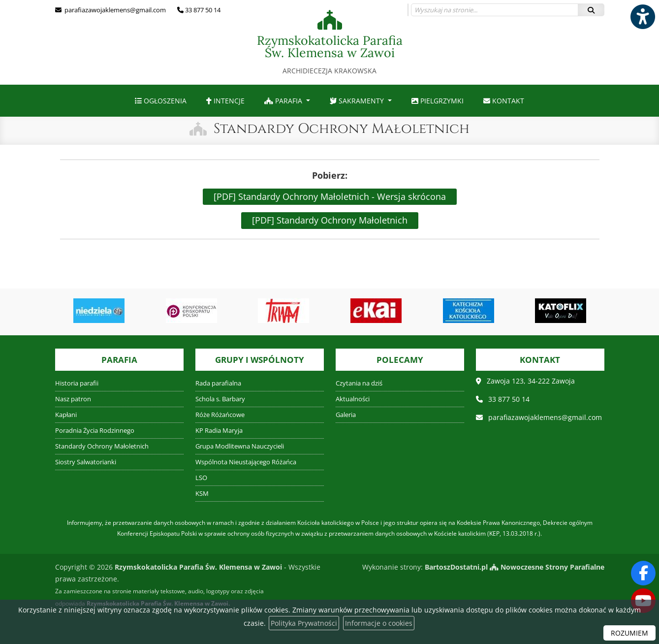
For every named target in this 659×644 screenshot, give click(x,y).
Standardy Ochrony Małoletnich (342, 129)
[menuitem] (161, 101)
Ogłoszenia (161, 101)
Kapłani (66, 415)
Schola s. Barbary (220, 399)
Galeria (346, 415)
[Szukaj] (591, 10)
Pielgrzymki (438, 101)
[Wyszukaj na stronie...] (495, 10)
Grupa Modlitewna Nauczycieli (240, 446)
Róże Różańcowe (220, 415)
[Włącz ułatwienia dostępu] (642, 17)
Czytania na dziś (359, 383)
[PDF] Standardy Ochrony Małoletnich (330, 220)
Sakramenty (358, 101)
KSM (202, 494)
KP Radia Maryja (219, 431)
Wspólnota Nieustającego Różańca (246, 462)
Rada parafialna (218, 383)
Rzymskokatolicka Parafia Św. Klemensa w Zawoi (330, 43)
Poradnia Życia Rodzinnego (95, 431)
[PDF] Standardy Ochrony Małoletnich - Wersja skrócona (330, 196)
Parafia (284, 101)
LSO (201, 478)
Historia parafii (77, 383)
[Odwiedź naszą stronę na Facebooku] (643, 573)
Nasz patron (73, 399)
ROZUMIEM (629, 633)
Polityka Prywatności (304, 623)
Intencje (225, 101)
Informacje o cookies (379, 623)
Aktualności (353, 399)
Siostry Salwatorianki (86, 462)
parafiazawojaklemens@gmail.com (114, 10)
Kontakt (504, 101)
